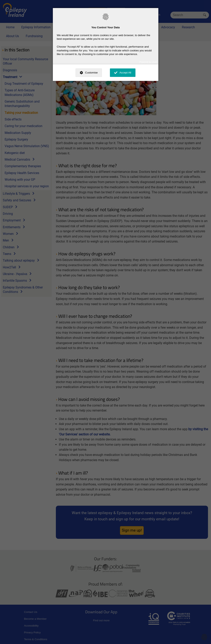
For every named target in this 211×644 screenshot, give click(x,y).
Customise (91, 73)
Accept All (125, 73)
